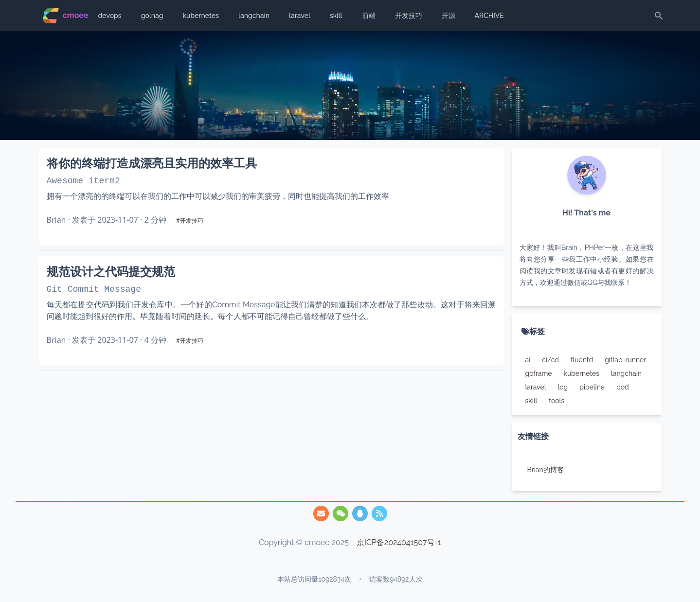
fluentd (582, 360)
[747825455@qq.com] (321, 513)
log (563, 387)
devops (110, 16)
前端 (369, 16)
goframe (539, 373)
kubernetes (201, 16)
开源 (449, 16)
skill (336, 16)
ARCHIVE (489, 16)
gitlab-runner (625, 360)
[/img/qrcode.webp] (341, 513)
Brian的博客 (546, 470)
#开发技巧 (190, 221)
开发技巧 (409, 16)
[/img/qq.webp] (360, 513)
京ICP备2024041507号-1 (399, 542)
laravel (300, 16)
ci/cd (550, 360)
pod (623, 387)
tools (556, 401)
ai (528, 360)
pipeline (592, 387)
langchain (254, 16)
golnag (152, 16)
